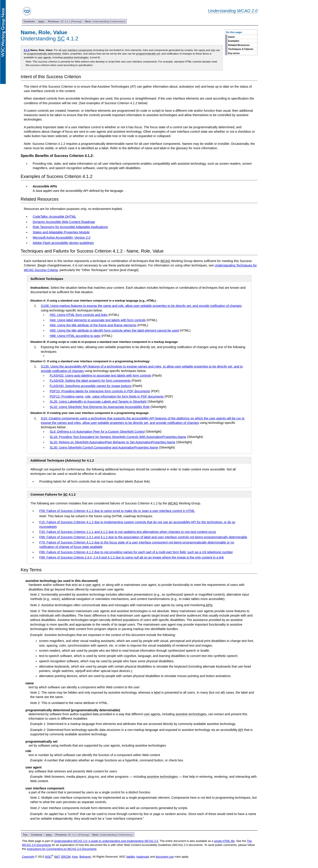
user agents (44, 57)
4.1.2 (27, 50)
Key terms (234, 53)
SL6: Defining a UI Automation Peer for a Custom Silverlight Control (97, 432)
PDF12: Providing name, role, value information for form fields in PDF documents (107, 396)
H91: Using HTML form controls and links (79, 315)
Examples (234, 41)
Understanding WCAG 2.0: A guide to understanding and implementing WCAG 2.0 (106, 841)
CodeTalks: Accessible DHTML (54, 217)
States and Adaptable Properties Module (61, 232)
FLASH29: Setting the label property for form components (90, 381)
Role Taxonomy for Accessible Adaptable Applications (70, 227)
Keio (75, 857)
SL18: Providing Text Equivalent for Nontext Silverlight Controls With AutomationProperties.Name (118, 437)
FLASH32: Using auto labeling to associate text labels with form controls (100, 376)
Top (25, 835)
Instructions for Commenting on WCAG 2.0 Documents (62, 849)
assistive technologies (76, 57)
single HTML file (224, 841)
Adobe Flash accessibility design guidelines (63, 243)
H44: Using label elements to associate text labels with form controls (98, 320)
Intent (231, 37)
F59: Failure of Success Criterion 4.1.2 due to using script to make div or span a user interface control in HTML (117, 511)
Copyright (28, 857)
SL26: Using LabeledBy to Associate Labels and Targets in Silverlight (98, 402)
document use (165, 857)
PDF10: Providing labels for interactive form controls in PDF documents (100, 391)
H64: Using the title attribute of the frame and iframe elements (93, 325)
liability (131, 857)
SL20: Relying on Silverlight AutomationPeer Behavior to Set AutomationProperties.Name (113, 442)
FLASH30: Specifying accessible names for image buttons (91, 386)
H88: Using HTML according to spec (75, 336)
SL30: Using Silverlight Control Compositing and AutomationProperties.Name (104, 447)
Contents (29, 21)
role (213, 50)
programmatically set (148, 54)
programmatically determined (44, 54)
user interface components (77, 50)
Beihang (85, 857)
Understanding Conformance (105, 21)
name (202, 50)
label (157, 693)
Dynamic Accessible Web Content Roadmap (64, 222)
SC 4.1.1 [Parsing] (65, 21)
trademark (143, 857)
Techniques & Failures (241, 49)
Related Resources (239, 45)
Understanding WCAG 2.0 (233, 11)
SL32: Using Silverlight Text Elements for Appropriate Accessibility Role (100, 407)
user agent (93, 585)
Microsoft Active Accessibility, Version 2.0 (62, 238)
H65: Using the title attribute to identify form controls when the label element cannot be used (114, 330)
